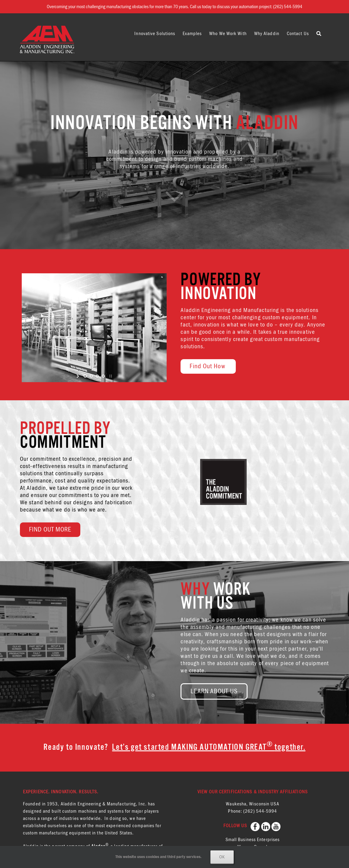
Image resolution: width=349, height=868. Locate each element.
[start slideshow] (78, 376)
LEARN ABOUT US (214, 691)
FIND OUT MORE (50, 530)
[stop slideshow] (110, 376)
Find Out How (208, 366)
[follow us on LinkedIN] (266, 826)
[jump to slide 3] (97, 376)
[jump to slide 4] (103, 376)
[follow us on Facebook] (256, 826)
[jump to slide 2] (91, 376)
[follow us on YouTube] (277, 826)
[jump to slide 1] (85, 376)
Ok (222, 857)
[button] (319, 34)
